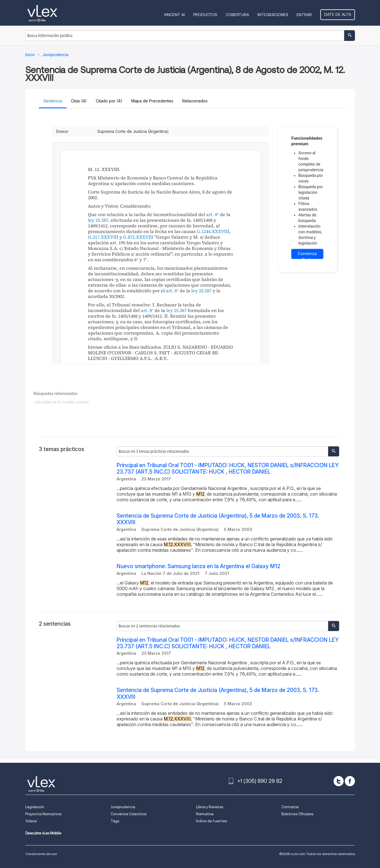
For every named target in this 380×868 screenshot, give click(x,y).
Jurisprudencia (123, 807)
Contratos (290, 807)
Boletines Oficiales (297, 814)
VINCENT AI (174, 15)
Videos (31, 821)
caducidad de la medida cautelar (61, 402)
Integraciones (273, 15)
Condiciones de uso (41, 854)
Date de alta (338, 14)
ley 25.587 (98, 220)
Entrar (304, 15)
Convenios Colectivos (129, 814)
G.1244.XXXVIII (213, 231)
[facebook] (350, 781)
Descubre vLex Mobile (43, 833)
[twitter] (339, 781)
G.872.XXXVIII (138, 237)
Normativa (205, 814)
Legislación (35, 807)
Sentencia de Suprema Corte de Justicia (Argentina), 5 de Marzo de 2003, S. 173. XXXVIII (218, 519)
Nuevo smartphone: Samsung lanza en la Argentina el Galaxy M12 (198, 566)
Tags (115, 821)
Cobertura (237, 15)
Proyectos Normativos (43, 814)
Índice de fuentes (211, 821)
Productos (205, 15)
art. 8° (213, 214)
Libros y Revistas (210, 807)
